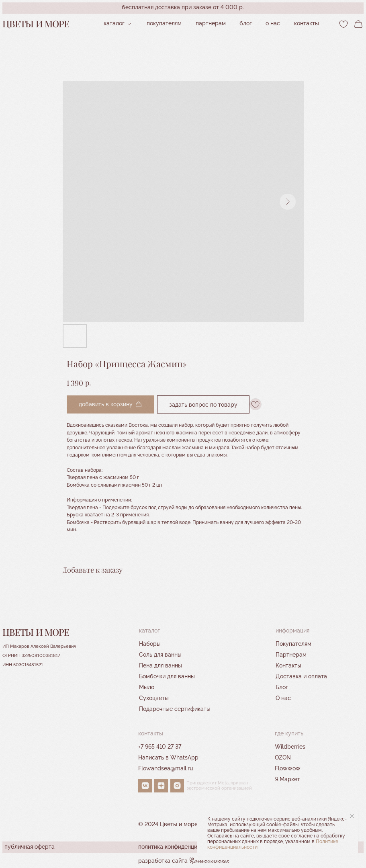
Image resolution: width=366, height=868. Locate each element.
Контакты (288, 665)
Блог (246, 23)
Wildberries (290, 747)
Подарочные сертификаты (175, 709)
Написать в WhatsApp (168, 757)
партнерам (211, 23)
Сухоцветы (154, 698)
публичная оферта (30, 847)
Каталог (114, 23)
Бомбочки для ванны (167, 676)
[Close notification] (352, 816)
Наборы (150, 644)
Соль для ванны (160, 655)
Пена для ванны (161, 665)
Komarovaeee (209, 861)
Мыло (147, 687)
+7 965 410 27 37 (160, 747)
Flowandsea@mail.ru (166, 768)
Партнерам (291, 655)
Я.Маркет (287, 779)
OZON (283, 757)
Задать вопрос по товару (203, 404)
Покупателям (164, 23)
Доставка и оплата (301, 676)
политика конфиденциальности (180, 847)
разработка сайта (163, 861)
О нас (273, 23)
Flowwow (288, 768)
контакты (307, 23)
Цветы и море (36, 24)
